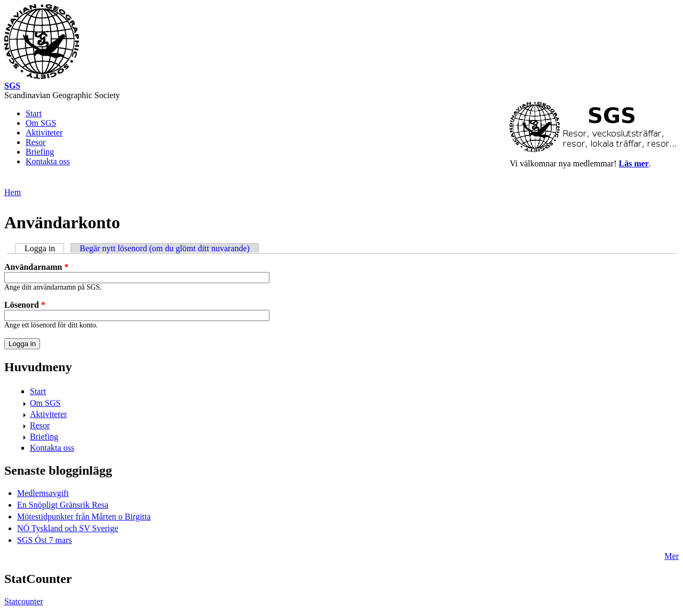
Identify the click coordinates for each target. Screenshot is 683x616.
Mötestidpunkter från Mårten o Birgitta (84, 517)
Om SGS (41, 123)
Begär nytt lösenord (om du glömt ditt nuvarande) (165, 248)
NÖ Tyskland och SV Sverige (67, 528)
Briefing (40, 152)
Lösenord (25, 305)
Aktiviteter (44, 133)
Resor (35, 142)
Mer (672, 556)
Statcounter (24, 601)
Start (34, 113)
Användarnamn (36, 267)
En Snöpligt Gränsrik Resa (63, 505)
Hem (13, 192)
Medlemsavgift (43, 493)
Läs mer (634, 163)
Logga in (44, 248)
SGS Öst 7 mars (45, 540)
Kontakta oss (48, 161)
